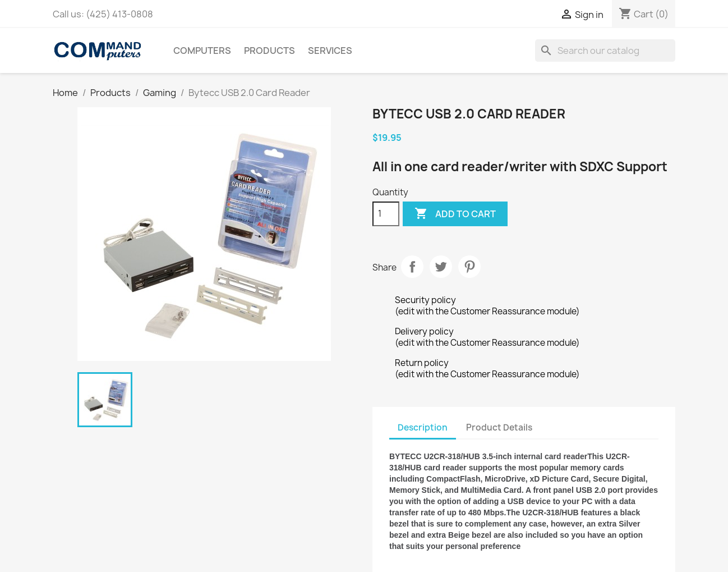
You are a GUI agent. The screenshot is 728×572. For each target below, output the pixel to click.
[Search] (605, 51)
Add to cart (455, 214)
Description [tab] (423, 427)
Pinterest (469, 267)
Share (412, 267)
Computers (202, 51)
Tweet (441, 267)
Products (269, 51)
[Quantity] (386, 214)
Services (330, 51)
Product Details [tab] (499, 427)
